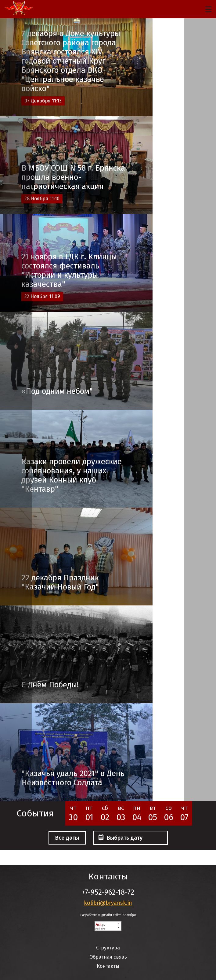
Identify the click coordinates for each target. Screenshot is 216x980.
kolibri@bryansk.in (108, 903)
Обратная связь (108, 957)
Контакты (108, 966)
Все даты (67, 838)
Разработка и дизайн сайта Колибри (108, 915)
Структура (108, 948)
